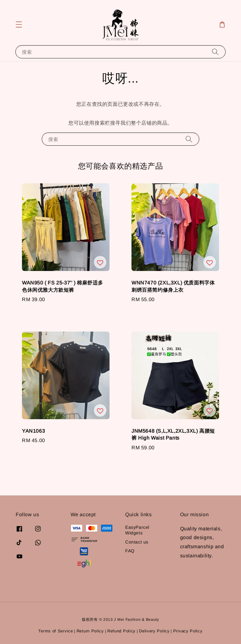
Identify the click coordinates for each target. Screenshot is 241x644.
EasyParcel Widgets (137, 530)
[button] (19, 24)
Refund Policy (121, 631)
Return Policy (90, 631)
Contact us (137, 542)
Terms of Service (56, 631)
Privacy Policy (188, 631)
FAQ (130, 551)
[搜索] (215, 52)
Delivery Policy (154, 631)
